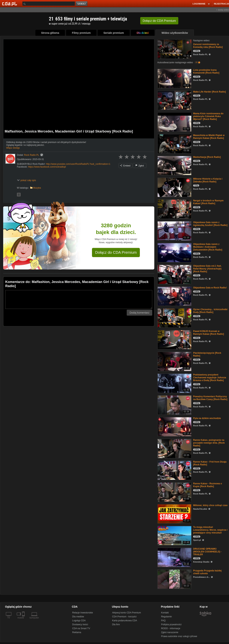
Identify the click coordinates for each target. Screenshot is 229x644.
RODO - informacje (171, 628)
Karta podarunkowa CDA (125, 621)
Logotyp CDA (79, 621)
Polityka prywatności (171, 624)
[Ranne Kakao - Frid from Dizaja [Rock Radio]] (174, 470)
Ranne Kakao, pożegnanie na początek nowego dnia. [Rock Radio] (209, 443)
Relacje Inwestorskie (83, 613)
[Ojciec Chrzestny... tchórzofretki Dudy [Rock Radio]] (174, 318)
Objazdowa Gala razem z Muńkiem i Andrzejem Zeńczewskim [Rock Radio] (208, 247)
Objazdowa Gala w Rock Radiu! (210, 288)
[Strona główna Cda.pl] (10, 4)
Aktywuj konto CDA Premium (126, 613)
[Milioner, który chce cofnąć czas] (174, 513)
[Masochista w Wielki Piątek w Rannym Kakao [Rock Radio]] (174, 143)
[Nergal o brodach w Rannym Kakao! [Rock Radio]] (174, 209)
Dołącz (159, 21)
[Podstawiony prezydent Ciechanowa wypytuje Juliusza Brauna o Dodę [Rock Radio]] (174, 383)
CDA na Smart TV (81, 628)
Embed (125, 166)
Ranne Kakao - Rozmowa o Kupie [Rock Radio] (208, 485)
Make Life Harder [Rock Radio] (209, 92)
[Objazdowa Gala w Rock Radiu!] (174, 296)
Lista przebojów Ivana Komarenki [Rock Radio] (206, 71)
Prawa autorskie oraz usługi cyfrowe (179, 636)
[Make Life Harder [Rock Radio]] (174, 100)
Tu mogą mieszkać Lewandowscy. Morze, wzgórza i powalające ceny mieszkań (210, 530)
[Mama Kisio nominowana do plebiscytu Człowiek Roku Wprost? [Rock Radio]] (174, 122)
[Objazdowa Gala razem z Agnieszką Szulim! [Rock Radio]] (174, 231)
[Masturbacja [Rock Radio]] (174, 165)
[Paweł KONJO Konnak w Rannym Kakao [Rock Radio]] (174, 339)
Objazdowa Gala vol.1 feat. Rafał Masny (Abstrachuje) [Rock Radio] (207, 269)
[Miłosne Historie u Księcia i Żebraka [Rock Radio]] (174, 187)
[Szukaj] (49, 4)
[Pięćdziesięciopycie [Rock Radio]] (174, 361)
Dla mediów (78, 617)
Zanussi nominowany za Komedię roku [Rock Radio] (208, 46)
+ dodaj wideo (223, 10)
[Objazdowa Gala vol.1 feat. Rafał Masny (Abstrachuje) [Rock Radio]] (174, 274)
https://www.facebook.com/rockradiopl (47, 167)
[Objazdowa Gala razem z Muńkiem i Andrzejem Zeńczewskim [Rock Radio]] (174, 252)
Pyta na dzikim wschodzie (207, 418)
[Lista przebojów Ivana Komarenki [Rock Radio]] (174, 78)
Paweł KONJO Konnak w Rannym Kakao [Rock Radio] (209, 333)
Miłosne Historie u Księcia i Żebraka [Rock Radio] (208, 180)
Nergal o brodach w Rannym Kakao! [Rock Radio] (208, 202)
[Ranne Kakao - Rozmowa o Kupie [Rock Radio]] (174, 492)
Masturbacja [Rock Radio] (207, 157)
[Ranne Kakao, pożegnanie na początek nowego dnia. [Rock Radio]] (174, 448)
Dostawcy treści (80, 624)
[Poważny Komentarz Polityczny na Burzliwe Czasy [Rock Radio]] (174, 405)
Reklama (77, 632)
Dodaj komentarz (139, 313)
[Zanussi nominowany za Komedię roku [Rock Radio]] (174, 49)
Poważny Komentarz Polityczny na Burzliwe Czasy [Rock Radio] (210, 398)
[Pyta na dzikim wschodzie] (174, 426)
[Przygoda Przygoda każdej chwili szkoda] (174, 579)
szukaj (82, 4)
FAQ (163, 621)
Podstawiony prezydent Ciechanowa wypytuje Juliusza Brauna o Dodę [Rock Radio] (210, 378)
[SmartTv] (24, 620)
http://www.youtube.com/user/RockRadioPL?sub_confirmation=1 (78, 164)
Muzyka (37, 188)
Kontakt (165, 613)
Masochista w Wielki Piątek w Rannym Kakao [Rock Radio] (209, 137)
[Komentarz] (79, 299)
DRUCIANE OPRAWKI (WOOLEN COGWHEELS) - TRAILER (207, 552)
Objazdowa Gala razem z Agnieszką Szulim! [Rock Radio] (210, 224)
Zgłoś (140, 166)
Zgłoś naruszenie (170, 632)
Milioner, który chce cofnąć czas (210, 505)
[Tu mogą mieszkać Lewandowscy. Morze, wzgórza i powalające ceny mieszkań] (174, 535)
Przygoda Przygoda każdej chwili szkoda (207, 572)
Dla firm (116, 624)
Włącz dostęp (13, 148)
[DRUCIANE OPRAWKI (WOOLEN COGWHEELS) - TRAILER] (174, 557)
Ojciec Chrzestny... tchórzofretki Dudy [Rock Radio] (210, 311)
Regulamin (166, 617)
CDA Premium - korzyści (124, 617)
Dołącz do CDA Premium (116, 252)
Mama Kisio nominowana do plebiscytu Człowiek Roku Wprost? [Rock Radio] (208, 116)
